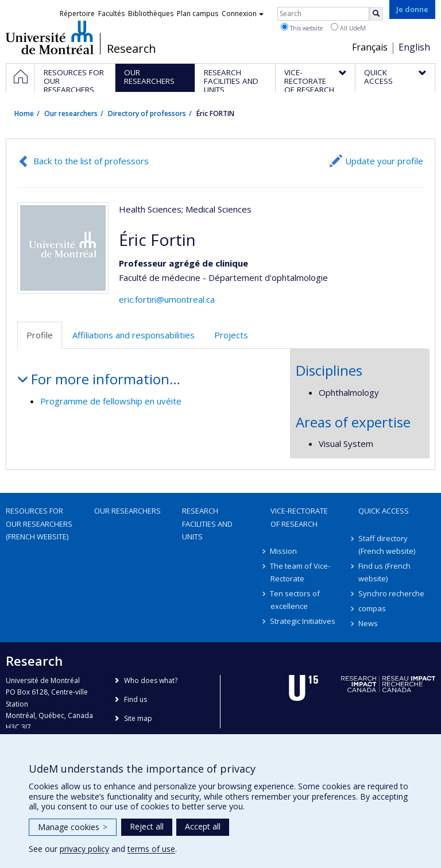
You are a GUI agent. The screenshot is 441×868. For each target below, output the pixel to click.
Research (131, 49)
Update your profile (384, 161)
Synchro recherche (391, 593)
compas (372, 608)
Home (24, 113)
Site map (138, 718)
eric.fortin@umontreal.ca (167, 299)
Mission (284, 551)
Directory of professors (147, 113)
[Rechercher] (376, 14)
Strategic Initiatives (303, 621)
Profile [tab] (40, 335)
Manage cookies (73, 827)
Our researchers (71, 113)
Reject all (147, 826)
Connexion (243, 13)
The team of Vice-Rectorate (301, 572)
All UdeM (348, 28)
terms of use (151, 849)
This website (302, 28)
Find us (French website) (384, 572)
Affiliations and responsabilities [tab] (134, 335)
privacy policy (84, 849)
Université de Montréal (50, 37)
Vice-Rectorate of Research (299, 517)
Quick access (384, 511)
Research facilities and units (207, 523)
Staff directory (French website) (387, 545)
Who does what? (151, 680)
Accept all (203, 826)
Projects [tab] (231, 335)
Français (370, 47)
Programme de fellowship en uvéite (111, 401)
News (368, 623)
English (414, 47)
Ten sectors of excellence (295, 600)
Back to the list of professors (91, 161)
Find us (136, 699)
